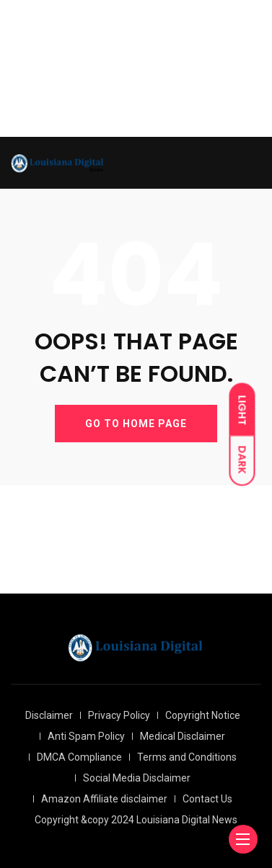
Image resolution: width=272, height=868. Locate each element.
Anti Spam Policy (86, 736)
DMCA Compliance (79, 757)
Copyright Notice (203, 715)
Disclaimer (49, 715)
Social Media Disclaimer (137, 778)
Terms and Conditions (187, 757)
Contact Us (207, 799)
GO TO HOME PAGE (136, 424)
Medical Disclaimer (183, 736)
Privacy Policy (119, 715)
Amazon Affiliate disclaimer (104, 799)
